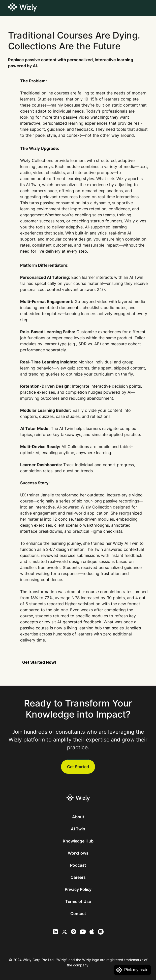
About (78, 817)
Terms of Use (78, 901)
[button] (143, 8)
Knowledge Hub (78, 841)
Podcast (78, 865)
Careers (78, 877)
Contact (78, 914)
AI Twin (78, 829)
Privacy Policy (78, 889)
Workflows (78, 853)
